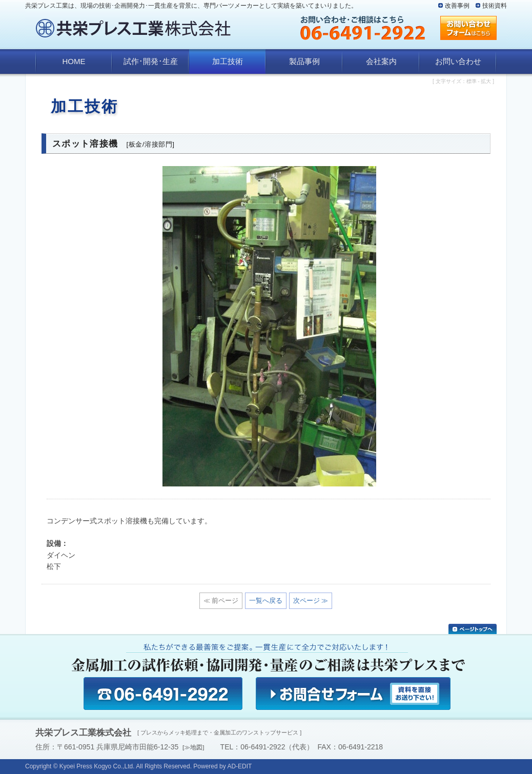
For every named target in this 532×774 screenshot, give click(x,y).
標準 (472, 81)
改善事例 (457, 6)
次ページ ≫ (311, 600)
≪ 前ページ (221, 600)
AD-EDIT (239, 766)
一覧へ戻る (266, 600)
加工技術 (228, 61)
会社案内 (381, 61)
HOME (74, 61)
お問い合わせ (458, 61)
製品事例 (304, 61)
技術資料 (495, 6)
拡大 (486, 81)
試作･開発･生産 (151, 61)
